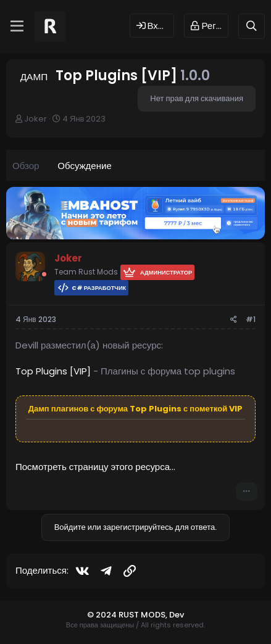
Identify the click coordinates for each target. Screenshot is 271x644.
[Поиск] (252, 26)
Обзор (26, 166)
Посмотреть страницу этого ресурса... (95, 467)
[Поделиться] (234, 320)
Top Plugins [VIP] (53, 371)
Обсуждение (84, 166)
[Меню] (17, 27)
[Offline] (44, 274)
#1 (251, 319)
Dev (177, 615)
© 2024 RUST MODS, (128, 615)
